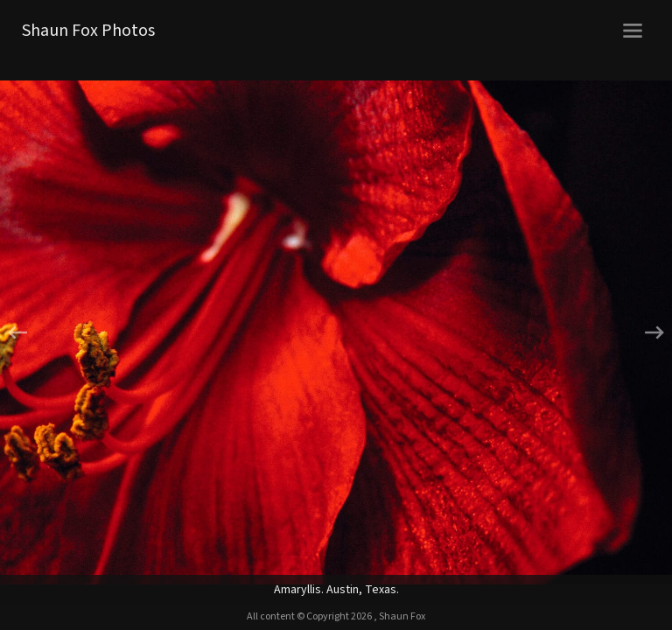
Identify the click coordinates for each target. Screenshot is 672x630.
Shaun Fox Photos (88, 31)
